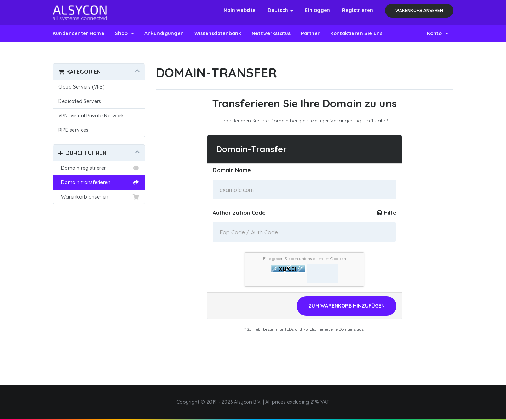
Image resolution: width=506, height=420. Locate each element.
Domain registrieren (99, 168)
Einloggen (318, 10)
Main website (240, 10)
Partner (310, 33)
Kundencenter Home (79, 33)
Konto (437, 33)
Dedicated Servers (80, 101)
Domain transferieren (99, 182)
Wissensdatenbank (218, 33)
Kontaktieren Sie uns (356, 33)
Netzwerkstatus (271, 33)
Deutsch (280, 10)
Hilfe (387, 213)
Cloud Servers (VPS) (82, 87)
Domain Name (232, 170)
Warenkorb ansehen (419, 10)
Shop (124, 33)
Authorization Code (304, 213)
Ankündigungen (164, 33)
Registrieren (358, 10)
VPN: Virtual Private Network (91, 116)
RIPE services (73, 130)
